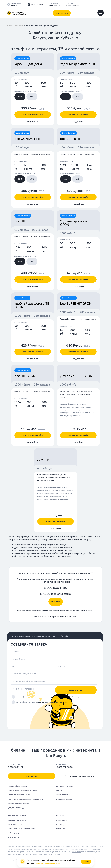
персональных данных (49, 697)
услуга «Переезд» (16, 808)
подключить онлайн (33, 115)
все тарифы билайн (17, 816)
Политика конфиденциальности (49, 849)
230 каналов (86, 73)
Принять (86, 862)
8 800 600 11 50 (55, 6)
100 (20, 97)
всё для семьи (15, 833)
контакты (61, 816)
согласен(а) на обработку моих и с (55, 697)
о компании (62, 820)
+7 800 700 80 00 (73, 6)
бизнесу (60, 824)
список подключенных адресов (23, 790)
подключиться (76, 690)
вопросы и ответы (65, 786)
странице (57, 854)
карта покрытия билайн (19, 795)
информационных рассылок (19, 854)
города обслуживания (18, 786)
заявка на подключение (19, 803)
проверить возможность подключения (26, 799)
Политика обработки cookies (47, 863)
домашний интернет (18, 820)
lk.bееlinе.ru (76, 852)
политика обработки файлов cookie (75, 849)
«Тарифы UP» (14, 837)
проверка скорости (65, 799)
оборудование (63, 795)
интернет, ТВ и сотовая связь (22, 829)
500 (32, 97)
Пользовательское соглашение (25, 849)
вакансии (61, 829)
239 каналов (45, 547)
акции (59, 790)
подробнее (33, 122)
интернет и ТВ (15, 824)
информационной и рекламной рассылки (51, 702)
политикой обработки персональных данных (77, 697)
